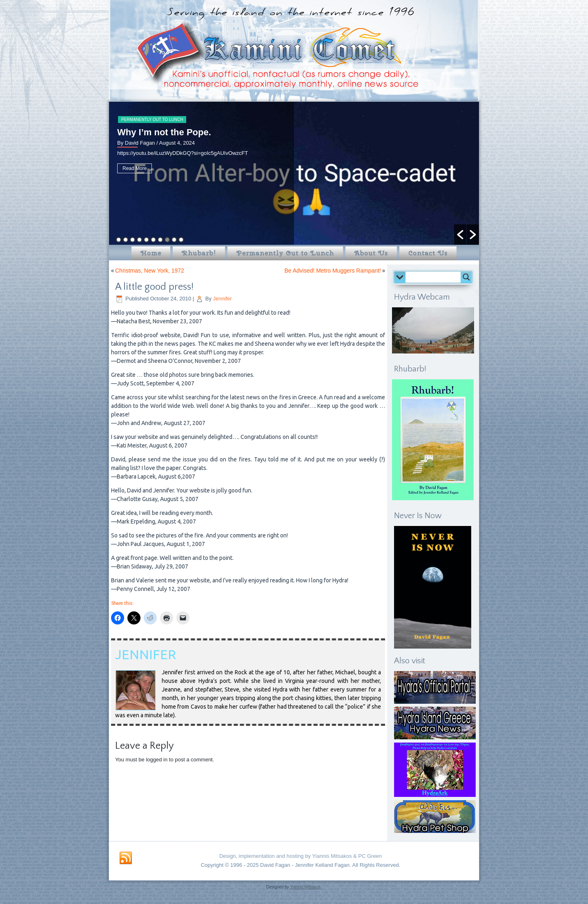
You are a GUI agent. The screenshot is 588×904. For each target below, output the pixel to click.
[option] (294, 173)
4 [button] (139, 240)
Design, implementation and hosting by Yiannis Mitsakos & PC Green (301, 856)
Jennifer (223, 299)
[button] (460, 235)
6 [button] (153, 240)
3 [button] (133, 240)
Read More (135, 168)
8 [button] (167, 240)
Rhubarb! (199, 253)
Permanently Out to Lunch (152, 120)
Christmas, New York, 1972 (150, 271)
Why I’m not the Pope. (164, 132)
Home (151, 253)
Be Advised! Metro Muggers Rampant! (333, 271)
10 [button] (181, 240)
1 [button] (119, 240)
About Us (371, 253)
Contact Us (428, 253)
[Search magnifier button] (466, 277)
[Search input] (435, 277)
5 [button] (146, 240)
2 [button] (126, 240)
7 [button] (160, 240)
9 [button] (174, 240)
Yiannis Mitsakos (305, 887)
